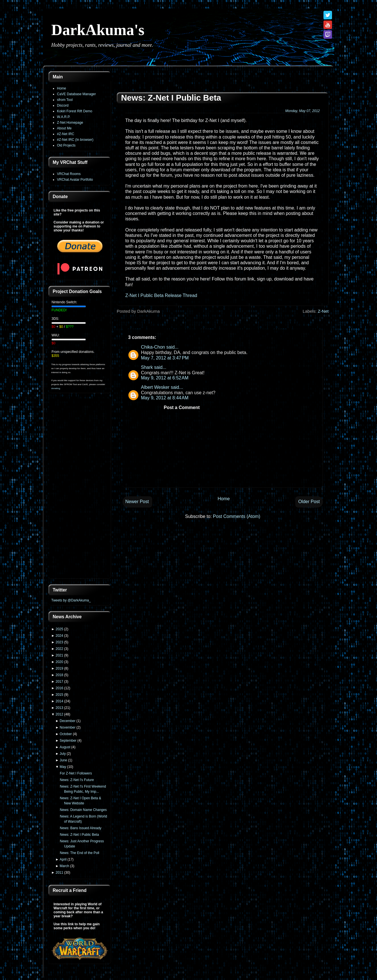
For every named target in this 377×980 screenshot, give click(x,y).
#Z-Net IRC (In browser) (75, 140)
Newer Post (137, 502)
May (63, 767)
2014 (59, 701)
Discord (63, 105)
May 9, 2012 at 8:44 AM (165, 398)
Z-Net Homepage (70, 123)
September (68, 741)
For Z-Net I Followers (76, 773)
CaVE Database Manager (76, 94)
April (63, 859)
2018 (59, 675)
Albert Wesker (155, 387)
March (64, 866)
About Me (64, 128)
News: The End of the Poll (80, 853)
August (65, 747)
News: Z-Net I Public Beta (79, 835)
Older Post (309, 502)
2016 (59, 688)
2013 (59, 708)
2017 (59, 682)
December (68, 721)
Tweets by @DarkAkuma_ (71, 600)
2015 (59, 695)
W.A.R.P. (64, 117)
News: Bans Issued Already (81, 828)
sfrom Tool (65, 100)
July (63, 754)
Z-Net (323, 311)
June (63, 760)
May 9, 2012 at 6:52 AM (165, 378)
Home (62, 88)
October (66, 734)
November (68, 727)
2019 (59, 668)
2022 (59, 649)
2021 (59, 655)
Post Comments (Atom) (237, 516)
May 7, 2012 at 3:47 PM (165, 358)
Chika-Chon (153, 347)
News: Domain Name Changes (83, 810)
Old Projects (66, 145)
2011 (59, 873)
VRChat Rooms (69, 174)
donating (56, 388)
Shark (147, 367)
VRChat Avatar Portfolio (75, 180)
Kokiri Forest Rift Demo (75, 111)
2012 (59, 714)
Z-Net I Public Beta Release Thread (161, 295)
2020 (59, 662)
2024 (59, 636)
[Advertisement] (80, 489)
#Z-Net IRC (66, 134)
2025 (59, 629)
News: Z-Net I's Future (77, 780)
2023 (59, 642)
